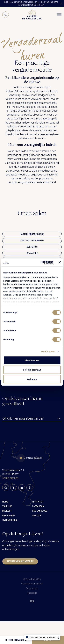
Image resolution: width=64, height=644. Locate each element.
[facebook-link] (14, 506)
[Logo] (32, 15)
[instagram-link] (6, 506)
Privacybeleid (32, 588)
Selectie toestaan (32, 370)
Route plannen (10, 496)
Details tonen (48, 351)
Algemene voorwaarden (32, 584)
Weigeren (32, 379)
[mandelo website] (32, 600)
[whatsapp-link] (30, 506)
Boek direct (39, 5)
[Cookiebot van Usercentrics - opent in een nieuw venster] (41, 262)
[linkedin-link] (22, 506)
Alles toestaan (32, 360)
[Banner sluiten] (60, 262)
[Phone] (6, 15)
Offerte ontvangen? (16, 640)
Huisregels (32, 593)
